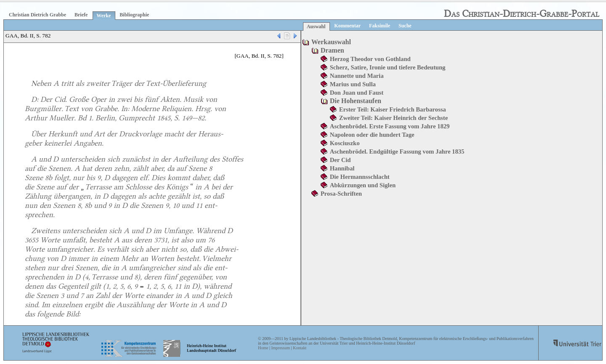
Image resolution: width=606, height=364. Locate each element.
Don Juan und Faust (357, 93)
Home (263, 348)
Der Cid (340, 160)
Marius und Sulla (353, 84)
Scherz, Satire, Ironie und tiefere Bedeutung (388, 67)
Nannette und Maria (357, 76)
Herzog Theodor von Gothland (370, 59)
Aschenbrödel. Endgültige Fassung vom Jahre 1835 (397, 151)
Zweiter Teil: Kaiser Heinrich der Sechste (394, 118)
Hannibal (342, 168)
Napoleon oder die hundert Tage (372, 135)
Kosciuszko (345, 143)
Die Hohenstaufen (356, 101)
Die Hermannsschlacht (360, 177)
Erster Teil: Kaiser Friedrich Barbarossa (393, 109)
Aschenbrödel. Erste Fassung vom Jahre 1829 (390, 126)
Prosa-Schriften (341, 194)
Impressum (280, 348)
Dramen (332, 50)
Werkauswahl (331, 42)
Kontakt (300, 348)
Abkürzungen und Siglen (363, 185)
